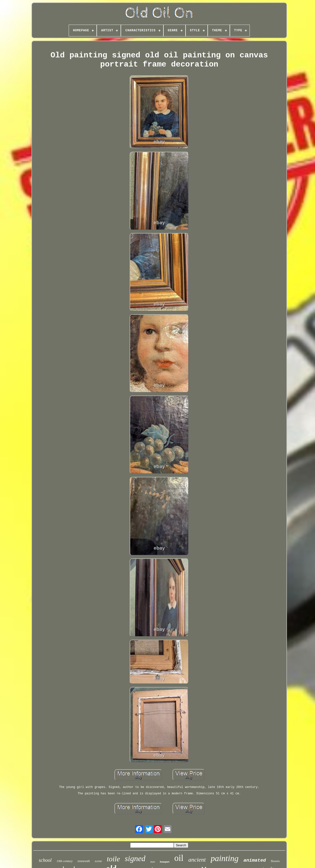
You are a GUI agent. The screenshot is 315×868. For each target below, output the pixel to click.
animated (255, 860)
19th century (65, 861)
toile (113, 859)
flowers (275, 861)
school (45, 860)
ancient (197, 860)
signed (135, 858)
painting (225, 858)
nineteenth (84, 861)
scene (98, 861)
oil (179, 858)
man (153, 862)
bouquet (165, 862)
